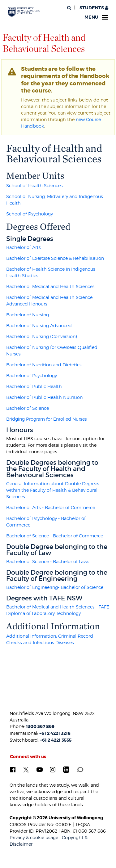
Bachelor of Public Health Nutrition (44, 397)
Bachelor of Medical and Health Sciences (50, 286)
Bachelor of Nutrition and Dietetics (44, 365)
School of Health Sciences (34, 185)
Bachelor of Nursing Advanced (39, 325)
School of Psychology (30, 214)
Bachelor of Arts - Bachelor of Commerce (51, 507)
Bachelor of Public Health (34, 386)
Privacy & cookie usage (34, 837)
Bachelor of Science (28, 408)
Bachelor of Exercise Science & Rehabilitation (55, 258)
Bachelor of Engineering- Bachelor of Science (55, 587)
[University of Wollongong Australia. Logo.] (24, 12)
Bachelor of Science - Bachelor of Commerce (55, 536)
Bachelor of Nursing (28, 315)
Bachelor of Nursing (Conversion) (42, 336)
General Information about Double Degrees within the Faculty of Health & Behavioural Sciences (53, 490)
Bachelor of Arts (24, 247)
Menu (96, 17)
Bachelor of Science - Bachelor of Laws (48, 561)
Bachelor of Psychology (32, 375)
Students (93, 8)
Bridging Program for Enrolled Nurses (47, 419)
